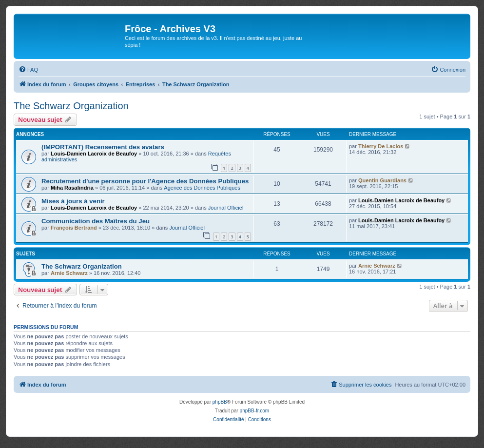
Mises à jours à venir (73, 201)
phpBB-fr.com (255, 411)
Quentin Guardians (382, 180)
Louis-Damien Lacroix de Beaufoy (94, 154)
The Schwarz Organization (71, 106)
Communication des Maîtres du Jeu (96, 221)
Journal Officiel (226, 208)
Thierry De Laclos (381, 146)
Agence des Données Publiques (202, 188)
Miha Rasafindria (72, 188)
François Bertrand (74, 228)
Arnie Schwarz (69, 273)
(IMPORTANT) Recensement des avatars (103, 147)
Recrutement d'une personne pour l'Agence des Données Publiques (145, 181)
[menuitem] (28, 70)
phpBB (220, 402)
